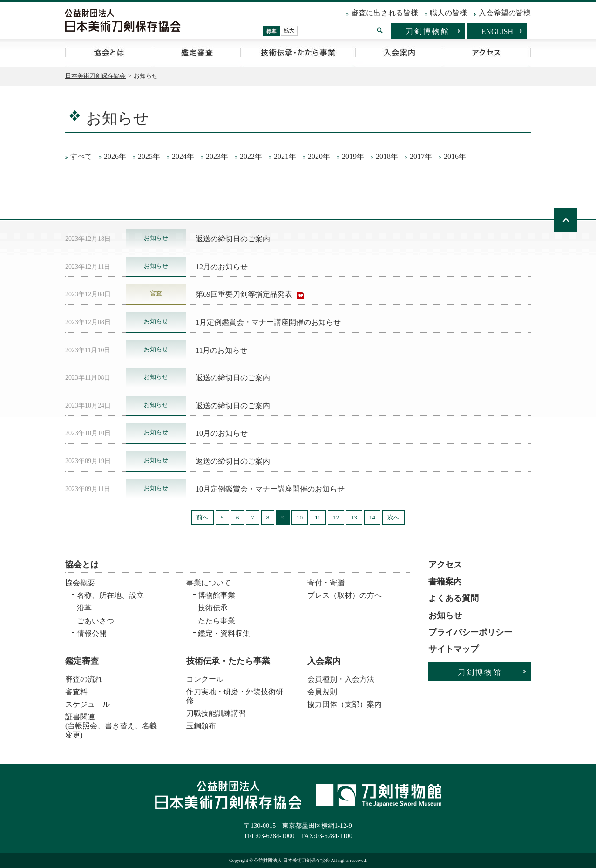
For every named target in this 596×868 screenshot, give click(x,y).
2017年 (421, 156)
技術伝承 (213, 608)
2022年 (251, 156)
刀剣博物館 (428, 31)
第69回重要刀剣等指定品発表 (245, 294)
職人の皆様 (448, 13)
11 (318, 517)
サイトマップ (454, 649)
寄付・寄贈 (326, 583)
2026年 (115, 156)
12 (336, 517)
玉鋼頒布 (201, 726)
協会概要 (80, 583)
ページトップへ (566, 220)
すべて (81, 156)
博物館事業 (217, 595)
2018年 (387, 156)
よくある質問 (454, 598)
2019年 (353, 156)
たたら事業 (217, 621)
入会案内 (399, 53)
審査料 (76, 692)
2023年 (217, 156)
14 (372, 517)
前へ (203, 517)
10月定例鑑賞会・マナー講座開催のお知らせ (270, 489)
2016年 (455, 156)
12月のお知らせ (222, 267)
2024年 (183, 156)
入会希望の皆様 (505, 13)
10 (300, 517)
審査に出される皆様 (385, 13)
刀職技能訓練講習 (216, 713)
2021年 (285, 156)
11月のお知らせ (221, 350)
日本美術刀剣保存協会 (95, 76)
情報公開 (92, 633)
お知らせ (445, 615)
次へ (393, 517)
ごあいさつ (95, 621)
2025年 (149, 156)
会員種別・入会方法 (341, 679)
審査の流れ (84, 679)
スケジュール (88, 704)
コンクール (205, 679)
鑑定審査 (196, 53)
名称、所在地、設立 (110, 595)
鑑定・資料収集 (224, 633)
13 (354, 517)
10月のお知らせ (222, 433)
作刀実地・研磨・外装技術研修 (235, 696)
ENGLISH (497, 31)
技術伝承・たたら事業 (298, 53)
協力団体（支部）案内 (345, 704)
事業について (209, 583)
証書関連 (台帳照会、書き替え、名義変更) (111, 723)
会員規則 (322, 692)
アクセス (487, 53)
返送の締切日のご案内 (233, 239)
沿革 (84, 608)
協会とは (109, 53)
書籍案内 (445, 581)
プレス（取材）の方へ (345, 595)
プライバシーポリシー (470, 632)
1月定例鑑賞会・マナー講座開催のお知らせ (268, 322)
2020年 (319, 156)
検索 (380, 30)
